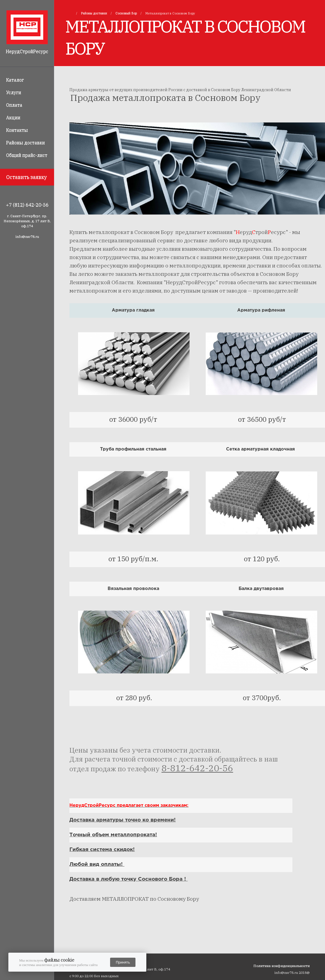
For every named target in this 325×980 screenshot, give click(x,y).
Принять (123, 962)
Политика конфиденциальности (282, 966)
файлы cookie (59, 960)
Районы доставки (26, 143)
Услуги (14, 92)
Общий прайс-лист (27, 155)
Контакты (17, 130)
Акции (13, 117)
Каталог (15, 80)
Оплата (14, 105)
